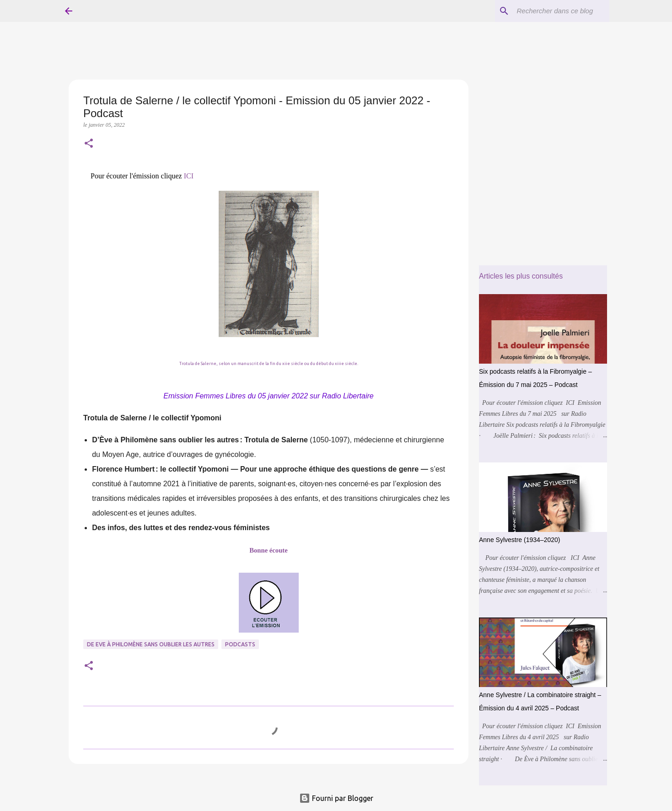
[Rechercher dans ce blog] (561, 11)
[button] (89, 144)
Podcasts (240, 644)
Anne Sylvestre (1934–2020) (519, 540)
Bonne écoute (268, 550)
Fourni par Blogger (336, 798)
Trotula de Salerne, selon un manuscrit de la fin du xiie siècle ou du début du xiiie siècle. (269, 364)
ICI (189, 176)
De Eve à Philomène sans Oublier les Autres (151, 644)
